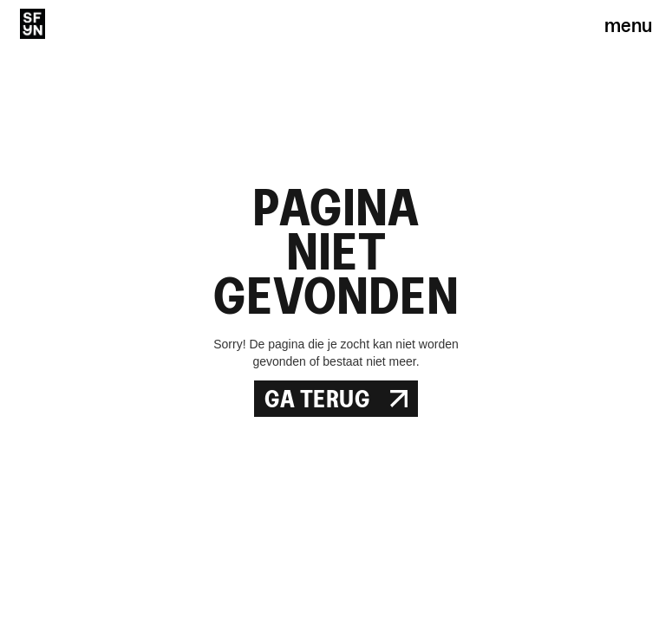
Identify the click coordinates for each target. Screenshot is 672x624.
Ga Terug (336, 399)
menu (628, 24)
